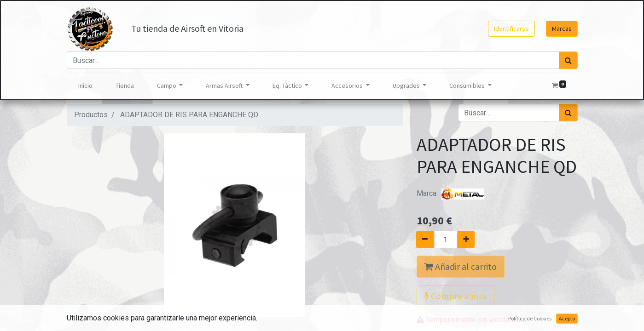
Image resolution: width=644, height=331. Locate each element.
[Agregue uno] (469, 240)
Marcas (562, 29)
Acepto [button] (567, 318)
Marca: (451, 193)
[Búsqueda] (568, 60)
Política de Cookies (530, 318)
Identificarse (511, 29)
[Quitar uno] (421, 240)
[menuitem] (85, 86)
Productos (91, 115)
